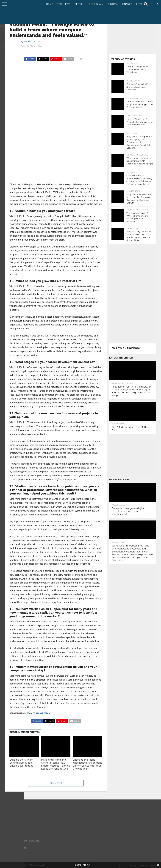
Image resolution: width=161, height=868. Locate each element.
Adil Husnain (30, 42)
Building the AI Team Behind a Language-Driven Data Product (21, 763)
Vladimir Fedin (42, 713)
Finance (127, 4)
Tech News (64, 4)
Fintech (79, 4)
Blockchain (96, 4)
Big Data (113, 4)
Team (30, 713)
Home (50, 4)
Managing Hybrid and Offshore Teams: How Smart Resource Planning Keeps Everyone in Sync (56, 764)
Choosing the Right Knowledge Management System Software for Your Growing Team (87, 764)
